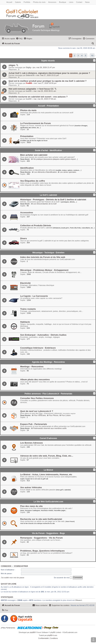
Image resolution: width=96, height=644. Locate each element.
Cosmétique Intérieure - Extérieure (38, 348)
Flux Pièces (53, 415)
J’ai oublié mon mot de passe (12, 578)
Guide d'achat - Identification (48, 150)
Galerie (18, 2)
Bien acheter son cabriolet (34, 155)
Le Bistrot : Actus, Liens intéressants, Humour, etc (46, 474)
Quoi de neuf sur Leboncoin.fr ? (37, 411)
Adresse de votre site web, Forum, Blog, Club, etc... (47, 456)
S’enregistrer (21, 566)
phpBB (32, 632)
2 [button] (74, 55)
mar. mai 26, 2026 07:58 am (45, 99)
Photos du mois (39, 2)
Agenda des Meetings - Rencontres (48, 362)
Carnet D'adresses (48, 438)
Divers (24, 238)
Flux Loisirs (65, 415)
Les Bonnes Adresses (31, 443)
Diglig (29, 67)
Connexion (6, 566)
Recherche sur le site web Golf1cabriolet (41, 519)
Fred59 (29, 83)
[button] (95, 56)
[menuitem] (19, 39)
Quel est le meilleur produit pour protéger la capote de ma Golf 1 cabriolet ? (48, 81)
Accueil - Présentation (48, 106)
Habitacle (25, 322)
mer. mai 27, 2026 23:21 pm (48, 75)
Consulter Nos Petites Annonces (37, 398)
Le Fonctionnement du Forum (36, 123)
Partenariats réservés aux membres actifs (49, 428)
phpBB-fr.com (52, 635)
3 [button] (78, 55)
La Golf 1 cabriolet (48, 195)
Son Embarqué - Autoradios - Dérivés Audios (43, 335)
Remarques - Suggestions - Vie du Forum (41, 538)
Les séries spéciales (67, 172)
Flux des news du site (31, 506)
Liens (71, 2)
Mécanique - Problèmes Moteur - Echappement (44, 270)
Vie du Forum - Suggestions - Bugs (48, 533)
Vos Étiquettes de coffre (33, 181)
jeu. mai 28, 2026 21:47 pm (44, 67)
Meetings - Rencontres (32, 367)
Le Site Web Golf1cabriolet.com (48, 502)
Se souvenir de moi (63, 578)
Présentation (27, 136)
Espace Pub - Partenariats (34, 424)
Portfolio (27, 2)
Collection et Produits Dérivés (36, 225)
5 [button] (86, 55)
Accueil (9, 2)
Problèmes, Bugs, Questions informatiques (42, 551)
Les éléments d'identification (44, 172)
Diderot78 (30, 75)
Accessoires (27, 213)
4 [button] (82, 55)
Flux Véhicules (39, 415)
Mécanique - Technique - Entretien (48, 253)
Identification (27, 168)
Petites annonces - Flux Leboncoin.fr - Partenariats (48, 394)
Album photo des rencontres (35, 379)
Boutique (63, 2)
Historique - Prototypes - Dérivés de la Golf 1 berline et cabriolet (53, 200)
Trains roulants (28, 309)
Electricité (25, 283)
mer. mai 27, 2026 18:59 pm (45, 83)
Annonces (52, 2)
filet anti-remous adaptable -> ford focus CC (31, 89)
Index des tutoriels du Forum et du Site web (43, 257)
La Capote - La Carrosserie (34, 296)
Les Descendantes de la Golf (44, 204)
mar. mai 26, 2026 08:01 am (45, 91)
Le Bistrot (48, 470)
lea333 (29, 91)
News (87, 2)
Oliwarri (78, 600)
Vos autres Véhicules (31, 487)
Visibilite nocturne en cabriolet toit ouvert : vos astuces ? (38, 97)
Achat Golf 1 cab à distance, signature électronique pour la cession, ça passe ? (49, 73)
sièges (12, 65)
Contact (79, 2)
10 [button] (92, 55)
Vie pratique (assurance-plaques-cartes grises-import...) (54, 159)
